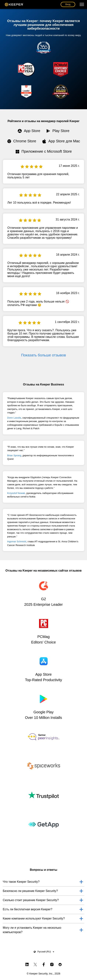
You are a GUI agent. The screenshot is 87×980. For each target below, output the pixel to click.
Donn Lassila (14, 418)
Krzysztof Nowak (16, 493)
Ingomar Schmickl (17, 541)
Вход (68, 4)
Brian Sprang (14, 455)
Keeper (14, 4)
